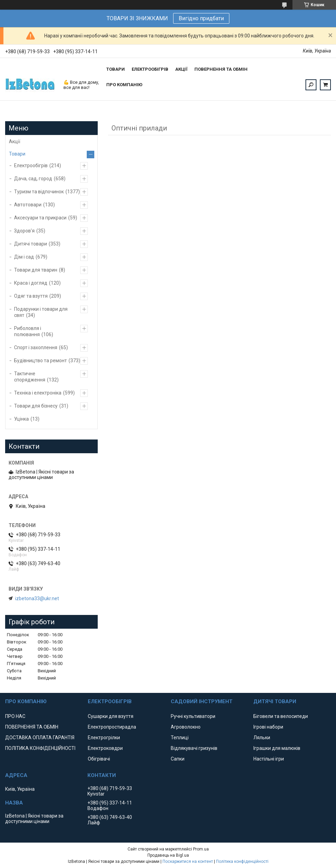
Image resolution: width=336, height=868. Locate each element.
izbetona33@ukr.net (37, 598)
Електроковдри (105, 748)
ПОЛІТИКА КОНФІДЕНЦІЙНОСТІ (40, 748)
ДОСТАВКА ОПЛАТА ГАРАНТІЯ (40, 738)
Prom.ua (201, 849)
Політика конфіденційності (242, 861)
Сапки (178, 759)
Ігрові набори (268, 727)
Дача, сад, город (33, 179)
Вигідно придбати (201, 18)
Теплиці (180, 738)
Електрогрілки (104, 738)
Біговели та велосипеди (281, 716)
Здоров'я (24, 231)
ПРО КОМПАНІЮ (124, 85)
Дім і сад (24, 257)
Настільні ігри (269, 759)
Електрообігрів (31, 165)
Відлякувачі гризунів (194, 748)
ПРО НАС (15, 716)
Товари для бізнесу (36, 406)
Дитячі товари (31, 244)
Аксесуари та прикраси (40, 218)
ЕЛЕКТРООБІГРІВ (150, 69)
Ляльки (262, 738)
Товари (17, 154)
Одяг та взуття (31, 296)
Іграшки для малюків (277, 748)
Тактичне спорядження (30, 377)
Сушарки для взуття (111, 716)
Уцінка (21, 419)
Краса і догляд (31, 283)
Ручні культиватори (193, 716)
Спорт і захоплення (36, 347)
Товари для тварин (36, 270)
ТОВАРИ (116, 69)
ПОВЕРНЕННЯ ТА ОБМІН (221, 69)
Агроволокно (186, 727)
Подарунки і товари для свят (41, 312)
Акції (15, 141)
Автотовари (28, 205)
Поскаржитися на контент (188, 861)
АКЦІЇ (181, 69)
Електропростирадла (112, 727)
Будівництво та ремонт (40, 361)
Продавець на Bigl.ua (168, 855)
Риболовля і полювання (28, 331)
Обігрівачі (99, 759)
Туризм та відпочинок (39, 192)
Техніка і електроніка (38, 393)
